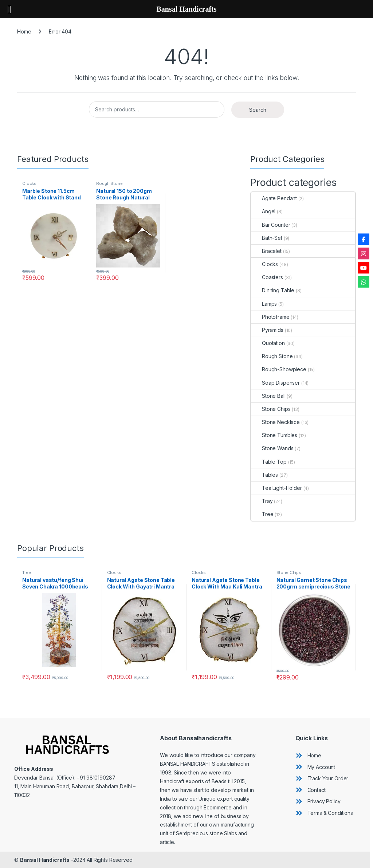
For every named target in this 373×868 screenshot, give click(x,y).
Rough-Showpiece (279, 369)
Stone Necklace (275, 422)
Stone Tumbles (274, 435)
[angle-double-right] (308, 756)
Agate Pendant (274, 198)
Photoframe (270, 317)
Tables (264, 475)
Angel (263, 211)
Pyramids (267, 330)
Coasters (267, 277)
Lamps (264, 304)
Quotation (268, 343)
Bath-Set (267, 238)
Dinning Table (273, 290)
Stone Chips (271, 409)
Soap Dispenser (275, 383)
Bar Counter (270, 225)
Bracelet (266, 251)
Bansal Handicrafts (45, 860)
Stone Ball (268, 396)
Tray (262, 501)
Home (24, 31)
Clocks (29, 183)
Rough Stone (109, 183)
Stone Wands (272, 448)
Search (258, 110)
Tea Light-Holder (276, 488)
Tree (262, 514)
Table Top (269, 462)
